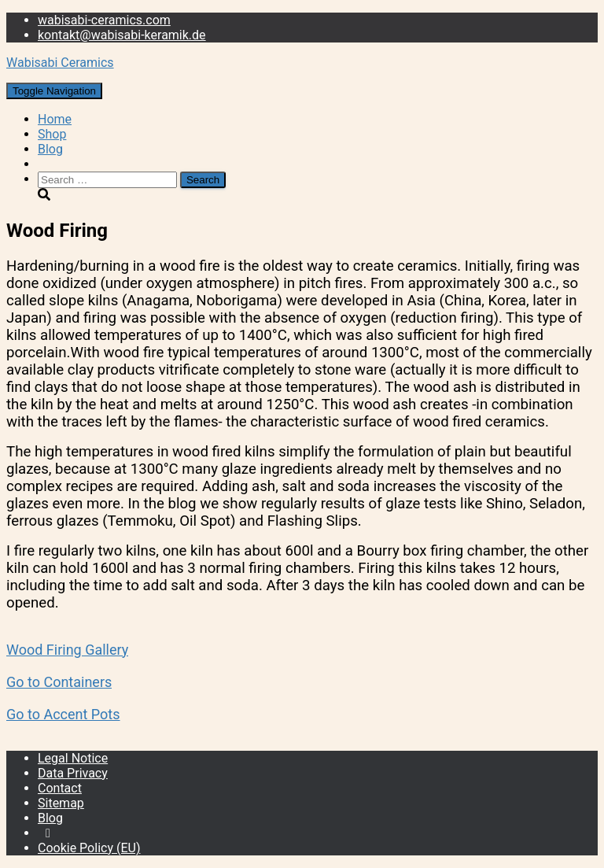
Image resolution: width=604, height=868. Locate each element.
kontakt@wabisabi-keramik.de (122, 35)
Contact (60, 788)
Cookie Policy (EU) (89, 848)
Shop (52, 134)
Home (55, 119)
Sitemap (61, 803)
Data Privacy (73, 773)
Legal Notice (73, 758)
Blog (50, 149)
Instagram (48, 837)
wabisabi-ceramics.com (104, 20)
